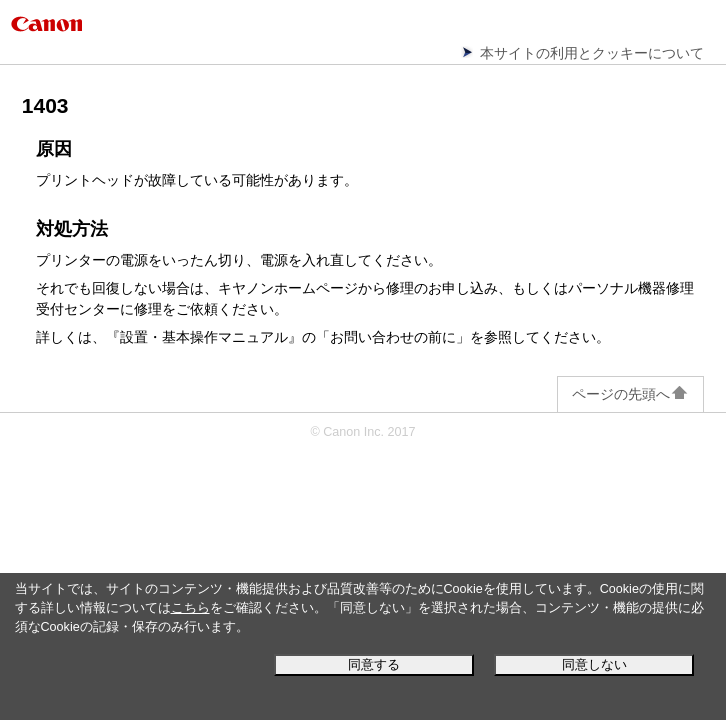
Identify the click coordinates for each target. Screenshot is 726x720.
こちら (190, 608)
